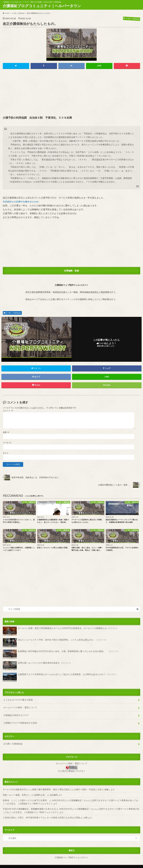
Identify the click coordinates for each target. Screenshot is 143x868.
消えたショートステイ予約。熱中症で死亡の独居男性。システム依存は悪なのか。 (52, 643)
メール (7, 443)
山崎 (80, 813)
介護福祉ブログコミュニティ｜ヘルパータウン (42, 6)
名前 (6, 432)
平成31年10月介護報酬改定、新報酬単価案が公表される (28, 804)
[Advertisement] (72, 93)
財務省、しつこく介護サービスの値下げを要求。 (24, 796)
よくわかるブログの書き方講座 (17, 699)
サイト (6, 453)
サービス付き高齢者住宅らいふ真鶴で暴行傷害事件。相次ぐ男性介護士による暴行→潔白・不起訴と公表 (49, 786)
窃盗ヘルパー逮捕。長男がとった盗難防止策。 (23, 791)
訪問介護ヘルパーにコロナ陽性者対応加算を (35, 666)
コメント (8, 411)
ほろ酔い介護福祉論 (13, 313)
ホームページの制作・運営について (19, 706)
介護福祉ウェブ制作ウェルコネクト (71, 852)
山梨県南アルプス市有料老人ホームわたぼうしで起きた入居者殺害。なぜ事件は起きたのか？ (57, 677)
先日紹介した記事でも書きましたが (21, 202)
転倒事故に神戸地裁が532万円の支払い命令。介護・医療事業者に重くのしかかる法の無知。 (57, 654)
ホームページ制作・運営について (71, 760)
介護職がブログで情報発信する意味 (19, 721)
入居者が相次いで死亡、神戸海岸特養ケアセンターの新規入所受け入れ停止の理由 (39, 813)
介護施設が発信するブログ (15, 714)
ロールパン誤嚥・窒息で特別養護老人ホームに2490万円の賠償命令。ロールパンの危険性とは (57, 631)
